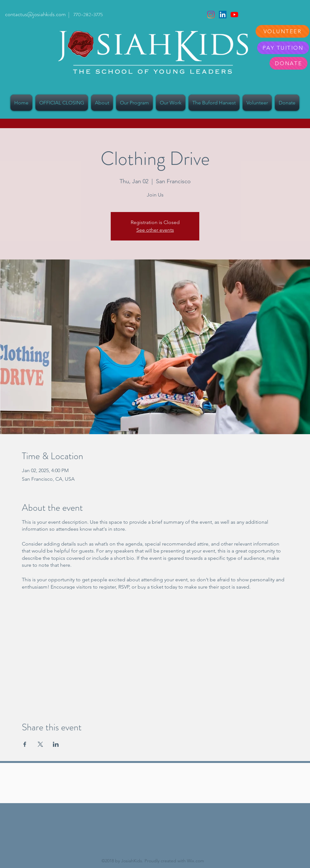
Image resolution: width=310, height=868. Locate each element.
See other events (155, 230)
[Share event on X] (40, 744)
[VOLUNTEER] (282, 31)
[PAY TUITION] (283, 48)
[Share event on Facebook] (25, 744)
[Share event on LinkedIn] (56, 744)
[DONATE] (288, 63)
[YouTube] (234, 15)
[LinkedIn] (223, 15)
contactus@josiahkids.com (35, 14)
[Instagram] (211, 15)
